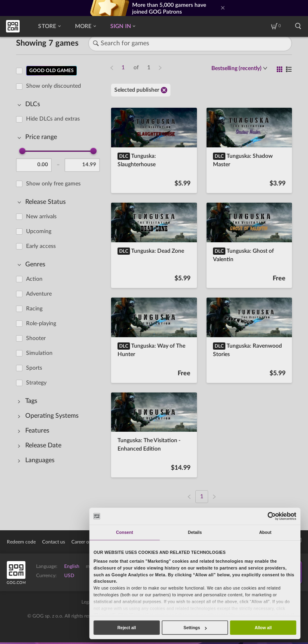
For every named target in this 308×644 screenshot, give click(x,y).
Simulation (39, 353)
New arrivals (41, 217)
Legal (87, 602)
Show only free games (53, 184)
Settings (195, 628)
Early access (41, 246)
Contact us (54, 542)
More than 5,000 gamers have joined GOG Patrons (169, 8)
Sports (34, 368)
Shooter (36, 338)
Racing (34, 309)
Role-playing (41, 324)
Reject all (127, 628)
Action (34, 279)
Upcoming (39, 231)
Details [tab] (195, 532)
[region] (60, 279)
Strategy (36, 383)
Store (49, 26)
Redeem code (21, 542)
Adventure (39, 294)
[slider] (22, 151)
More (85, 26)
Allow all (263, 628)
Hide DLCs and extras (53, 119)
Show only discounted (54, 86)
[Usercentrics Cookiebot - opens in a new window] (272, 516)
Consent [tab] (124, 532)
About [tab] (265, 532)
